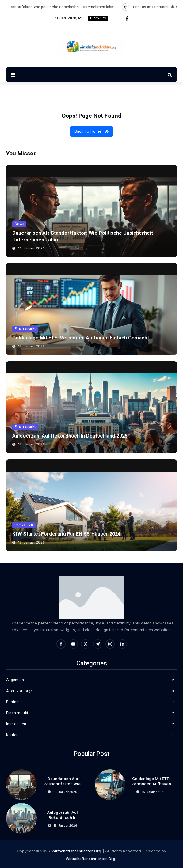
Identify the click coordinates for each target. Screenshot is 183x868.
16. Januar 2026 (31, 248)
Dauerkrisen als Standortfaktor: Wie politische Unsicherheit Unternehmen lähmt (63, 787)
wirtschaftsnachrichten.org (76, 851)
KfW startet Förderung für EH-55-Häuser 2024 (67, 534)
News (19, 224)
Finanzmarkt (25, 329)
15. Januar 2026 (31, 346)
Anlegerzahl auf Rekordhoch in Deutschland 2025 (70, 436)
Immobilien (24, 525)
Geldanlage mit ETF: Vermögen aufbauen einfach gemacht (81, 338)
